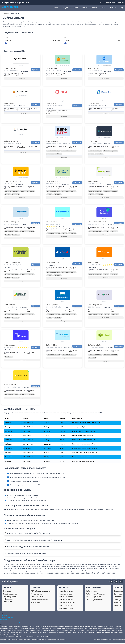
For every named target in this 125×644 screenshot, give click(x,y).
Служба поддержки (10, 595)
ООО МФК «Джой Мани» (54, 348)
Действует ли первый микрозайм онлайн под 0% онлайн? (34, 541)
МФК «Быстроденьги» (11, 225)
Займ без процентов (66, 601)
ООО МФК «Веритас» (95, 265)
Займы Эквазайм (11, 141)
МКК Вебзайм (92, 106)
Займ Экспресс (52, 69)
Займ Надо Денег (95, 305)
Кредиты (66, 8)
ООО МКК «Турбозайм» (54, 308)
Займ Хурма (9, 103)
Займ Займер (10, 305)
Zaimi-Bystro (10, 7)
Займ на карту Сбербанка (96, 595)
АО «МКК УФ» (9, 184)
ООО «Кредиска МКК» (53, 225)
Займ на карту (92, 592)
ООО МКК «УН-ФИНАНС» (96, 225)
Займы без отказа (65, 595)
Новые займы (36, 603)
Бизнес (103, 8)
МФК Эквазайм (9, 144)
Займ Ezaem (93, 263)
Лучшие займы (36, 595)
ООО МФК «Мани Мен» (96, 184)
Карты (84, 8)
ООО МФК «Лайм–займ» (96, 348)
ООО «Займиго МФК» (95, 144)
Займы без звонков (66, 592)
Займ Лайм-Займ (95, 346)
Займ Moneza (10, 346)
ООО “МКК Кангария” (95, 71)
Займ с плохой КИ (65, 606)
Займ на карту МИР (94, 598)
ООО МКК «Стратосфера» (55, 106)
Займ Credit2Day (11, 69)
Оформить (35, 70)
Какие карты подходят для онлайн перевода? (29, 548)
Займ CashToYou (95, 69)
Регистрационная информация (10, 599)
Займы (56, 8)
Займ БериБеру (52, 141)
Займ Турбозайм (53, 305)
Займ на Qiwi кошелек (94, 601)
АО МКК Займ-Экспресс (54, 71)
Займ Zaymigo (93, 141)
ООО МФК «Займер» (11, 308)
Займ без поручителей (67, 603)
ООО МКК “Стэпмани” (11, 71)
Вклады (76, 8)
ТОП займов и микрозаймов (41, 592)
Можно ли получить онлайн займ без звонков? (29, 534)
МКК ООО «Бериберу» (53, 144)
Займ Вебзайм (94, 103)
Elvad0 (123, 640)
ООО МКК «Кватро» (94, 308)
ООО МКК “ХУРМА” (11, 106)
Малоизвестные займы (39, 601)
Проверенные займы (39, 598)
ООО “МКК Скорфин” (53, 184)
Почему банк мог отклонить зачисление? (26, 554)
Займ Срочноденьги (12, 263)
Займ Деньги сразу (54, 182)
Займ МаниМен (94, 182)
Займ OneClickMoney (13, 182)
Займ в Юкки (51, 103)
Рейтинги (113, 8)
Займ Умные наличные (97, 222)
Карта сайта (8, 603)
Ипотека (94, 8)
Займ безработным (66, 609)
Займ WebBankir (11, 386)
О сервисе (7, 592)
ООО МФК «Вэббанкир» (12, 388)
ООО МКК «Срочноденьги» (13, 265)
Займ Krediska (52, 222)
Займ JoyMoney (52, 346)
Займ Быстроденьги (12, 222)
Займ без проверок (66, 598)
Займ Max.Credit (53, 263)
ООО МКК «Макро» (11, 348)
